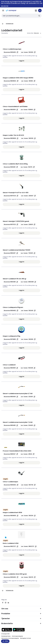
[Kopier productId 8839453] (11, 52)
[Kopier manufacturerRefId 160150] (28, 81)
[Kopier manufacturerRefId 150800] (28, 110)
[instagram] (6, 603)
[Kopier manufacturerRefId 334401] (28, 425)
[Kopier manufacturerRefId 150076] (28, 577)
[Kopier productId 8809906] (11, 138)
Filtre (5, 641)
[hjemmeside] (11, 10)
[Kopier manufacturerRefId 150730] (28, 485)
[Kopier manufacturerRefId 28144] (28, 454)
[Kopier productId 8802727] (11, 546)
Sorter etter (30, 33)
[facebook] (3, 603)
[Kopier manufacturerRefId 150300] (28, 52)
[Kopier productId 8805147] (11, 454)
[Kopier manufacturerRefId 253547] (28, 196)
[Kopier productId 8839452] (11, 311)
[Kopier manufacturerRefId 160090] (28, 339)
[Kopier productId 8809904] (11, 81)
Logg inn (22, 61)
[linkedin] (8, 603)
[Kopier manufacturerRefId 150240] (28, 311)
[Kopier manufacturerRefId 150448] (28, 368)
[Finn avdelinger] (36, 10)
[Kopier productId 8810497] (11, 253)
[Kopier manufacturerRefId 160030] (28, 138)
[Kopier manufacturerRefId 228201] (28, 224)
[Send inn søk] (39, 16)
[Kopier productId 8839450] (11, 577)
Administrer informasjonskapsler (10, 638)
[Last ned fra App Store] (7, 630)
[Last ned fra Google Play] (19, 630)
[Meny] (3, 10)
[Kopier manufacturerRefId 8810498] (28, 282)
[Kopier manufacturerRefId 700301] (28, 253)
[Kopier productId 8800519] (11, 110)
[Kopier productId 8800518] (11, 368)
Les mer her (5, 6)
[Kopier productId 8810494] (11, 397)
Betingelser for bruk (26, 638)
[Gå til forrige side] (3, 24)
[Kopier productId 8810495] (11, 425)
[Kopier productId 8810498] (11, 282)
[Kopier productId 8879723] (11, 224)
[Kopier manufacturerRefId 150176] (28, 167)
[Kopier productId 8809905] (11, 516)
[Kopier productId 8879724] (11, 196)
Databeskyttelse (6, 636)
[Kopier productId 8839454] (11, 485)
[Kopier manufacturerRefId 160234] (28, 516)
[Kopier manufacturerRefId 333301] (28, 397)
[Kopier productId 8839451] (11, 167)
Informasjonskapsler (17, 636)
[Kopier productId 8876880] (11, 339)
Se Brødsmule (10, 24)
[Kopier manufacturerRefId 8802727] (29, 546)
